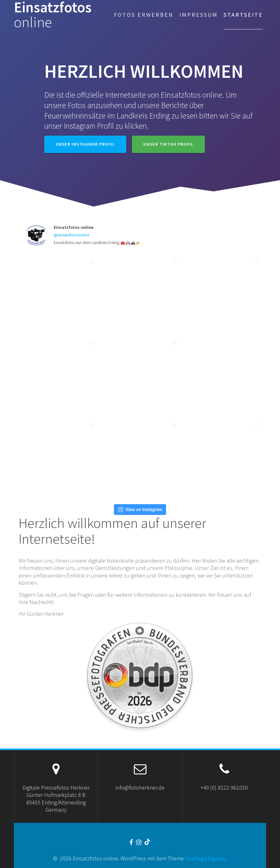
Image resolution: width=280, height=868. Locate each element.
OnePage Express (205, 858)
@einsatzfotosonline (71, 235)
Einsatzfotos (53, 15)
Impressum (199, 15)
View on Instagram (140, 510)
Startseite (243, 15)
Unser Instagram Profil (85, 144)
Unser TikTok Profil (168, 144)
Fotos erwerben (144, 15)
